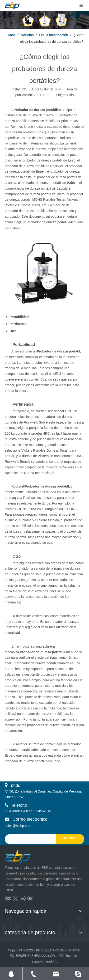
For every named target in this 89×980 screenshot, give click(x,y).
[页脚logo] (22, 858)
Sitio (70, 95)
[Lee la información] (44, 20)
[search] (29, 839)
